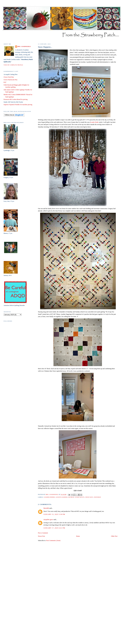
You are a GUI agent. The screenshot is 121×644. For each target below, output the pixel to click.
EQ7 (5, 82)
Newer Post (41, 536)
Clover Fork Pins (9, 77)
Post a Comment (43, 533)
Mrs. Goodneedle (24, 46)
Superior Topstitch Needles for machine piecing (18, 105)
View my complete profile (13, 65)
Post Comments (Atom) (53, 541)
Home (78, 536)
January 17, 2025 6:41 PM (54, 528)
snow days (89, 497)
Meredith (46, 508)
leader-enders (49, 497)
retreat (71, 497)
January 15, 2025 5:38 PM (54, 514)
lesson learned (62, 497)
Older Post (114, 536)
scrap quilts (80, 497)
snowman (97, 497)
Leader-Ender (95, 122)
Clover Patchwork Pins (11, 80)
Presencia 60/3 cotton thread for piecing (16, 99)
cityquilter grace (48, 520)
